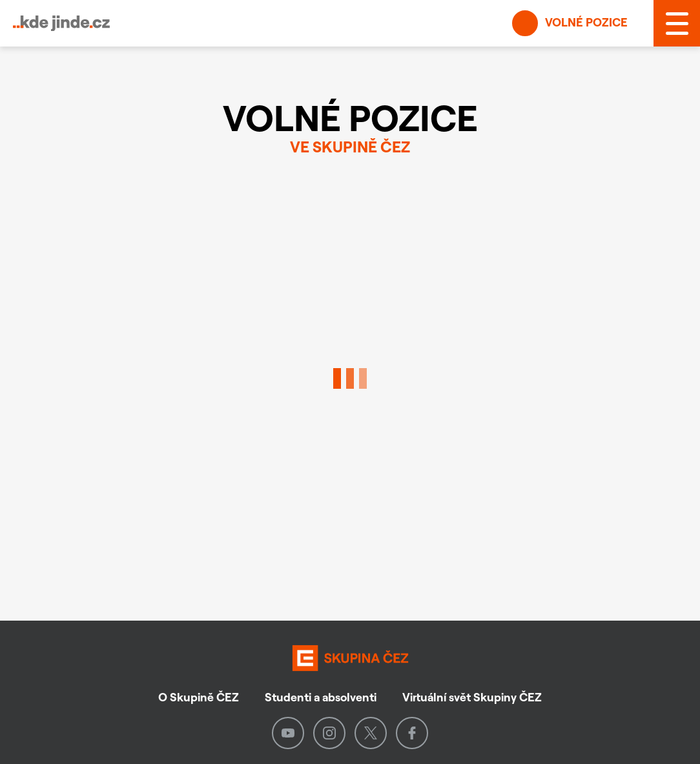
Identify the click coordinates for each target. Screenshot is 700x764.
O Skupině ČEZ (199, 697)
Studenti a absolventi (321, 697)
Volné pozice (570, 23)
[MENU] (677, 23)
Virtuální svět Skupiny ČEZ (472, 697)
